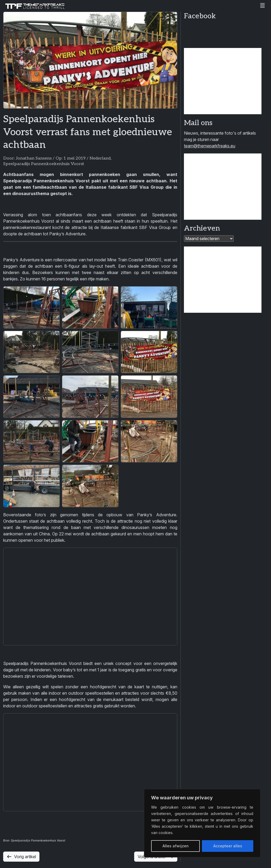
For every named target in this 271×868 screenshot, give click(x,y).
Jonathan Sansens (34, 158)
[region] (202, 823)
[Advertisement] (223, 81)
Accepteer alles (228, 846)
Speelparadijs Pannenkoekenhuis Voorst (44, 164)
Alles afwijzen (176, 846)
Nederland (100, 158)
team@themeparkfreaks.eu (210, 146)
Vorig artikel (21, 857)
